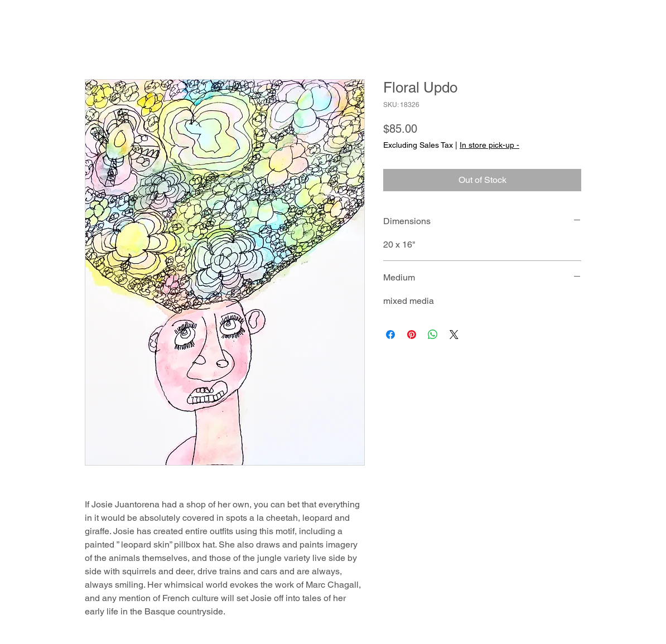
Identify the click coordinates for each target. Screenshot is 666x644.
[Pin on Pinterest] (412, 335)
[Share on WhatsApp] (433, 335)
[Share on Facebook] (390, 335)
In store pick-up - (489, 145)
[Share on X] (454, 335)
